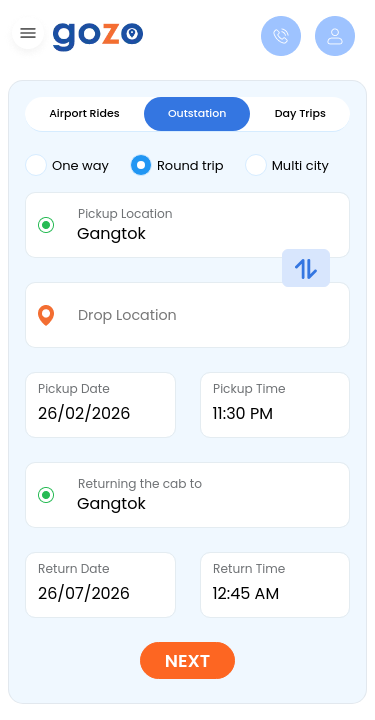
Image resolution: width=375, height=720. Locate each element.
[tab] (77, 166)
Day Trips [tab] (300, 113)
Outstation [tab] (197, 113)
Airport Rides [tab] (84, 113)
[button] (25, 36)
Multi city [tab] (287, 165)
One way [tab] (67, 165)
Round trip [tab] (177, 165)
